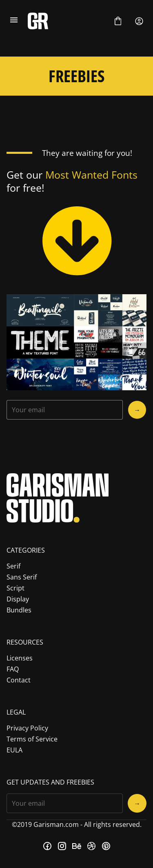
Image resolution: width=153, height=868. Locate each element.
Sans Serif (22, 577)
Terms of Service (32, 739)
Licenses (20, 658)
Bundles (19, 610)
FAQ (13, 669)
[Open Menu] (14, 21)
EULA (14, 750)
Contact (19, 680)
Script (16, 588)
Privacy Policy (27, 728)
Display (18, 599)
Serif (13, 566)
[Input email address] (65, 410)
